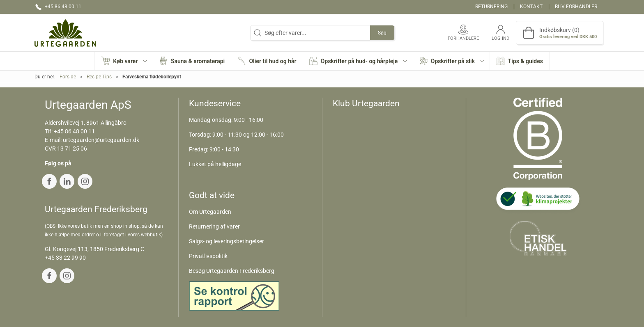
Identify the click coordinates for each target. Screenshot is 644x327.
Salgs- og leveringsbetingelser (227, 241)
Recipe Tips (99, 77)
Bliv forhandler (576, 7)
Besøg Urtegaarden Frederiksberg (232, 271)
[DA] (65, 33)
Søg (382, 33)
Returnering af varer (214, 226)
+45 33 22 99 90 (65, 258)
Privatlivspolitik (208, 256)
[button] (124, 61)
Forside (68, 77)
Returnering (491, 7)
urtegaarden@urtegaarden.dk (101, 140)
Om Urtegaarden (210, 212)
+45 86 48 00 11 (74, 131)
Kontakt (531, 7)
